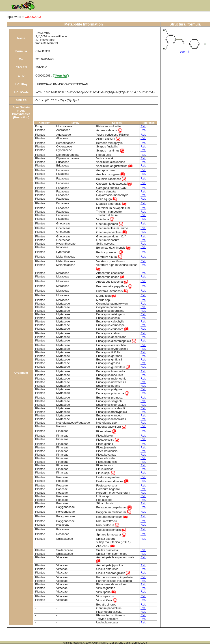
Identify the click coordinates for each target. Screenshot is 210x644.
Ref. (143, 126)
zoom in (185, 52)
